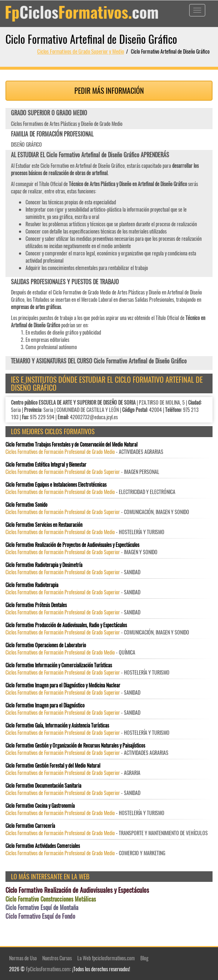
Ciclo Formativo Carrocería (30, 826)
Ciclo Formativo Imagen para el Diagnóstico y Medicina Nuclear (63, 685)
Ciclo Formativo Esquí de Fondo (40, 916)
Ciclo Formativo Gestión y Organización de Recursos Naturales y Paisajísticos (75, 745)
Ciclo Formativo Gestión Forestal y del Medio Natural (53, 765)
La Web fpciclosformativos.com (106, 958)
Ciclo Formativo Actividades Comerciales (43, 846)
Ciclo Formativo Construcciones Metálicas (51, 899)
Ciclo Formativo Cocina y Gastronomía (40, 806)
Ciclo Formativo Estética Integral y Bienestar (46, 464)
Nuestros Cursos (57, 958)
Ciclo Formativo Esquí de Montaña (42, 908)
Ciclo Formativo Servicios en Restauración (44, 525)
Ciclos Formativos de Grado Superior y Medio (81, 51)
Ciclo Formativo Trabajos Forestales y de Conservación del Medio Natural (71, 444)
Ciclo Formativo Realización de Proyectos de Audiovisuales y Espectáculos (72, 545)
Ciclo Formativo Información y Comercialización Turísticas (59, 665)
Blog (144, 958)
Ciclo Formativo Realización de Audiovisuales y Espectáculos (77, 890)
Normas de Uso (23, 958)
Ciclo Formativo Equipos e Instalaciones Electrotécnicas (56, 485)
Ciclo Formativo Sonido (26, 505)
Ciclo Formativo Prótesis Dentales (36, 605)
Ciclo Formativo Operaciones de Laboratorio (46, 645)
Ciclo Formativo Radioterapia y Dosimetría (44, 565)
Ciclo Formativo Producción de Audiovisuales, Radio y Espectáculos (66, 625)
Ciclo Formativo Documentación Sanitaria (43, 786)
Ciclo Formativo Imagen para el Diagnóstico (45, 705)
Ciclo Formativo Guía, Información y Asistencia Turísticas (57, 725)
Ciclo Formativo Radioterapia (32, 585)
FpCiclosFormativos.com (48, 969)
